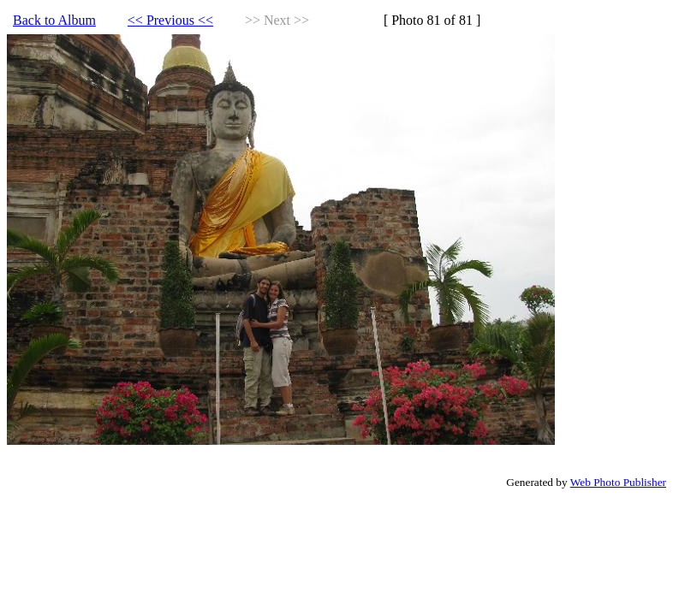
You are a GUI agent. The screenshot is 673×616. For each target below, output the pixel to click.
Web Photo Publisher (618, 482)
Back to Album (54, 20)
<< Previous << (170, 20)
